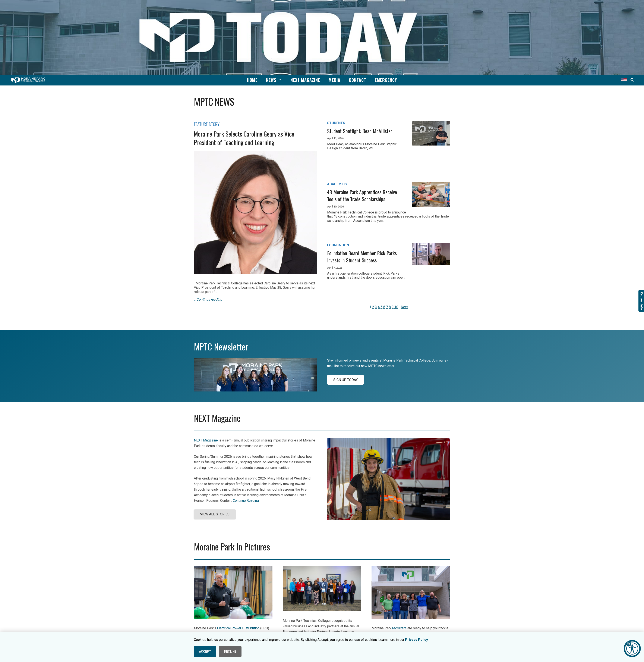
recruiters (399, 628)
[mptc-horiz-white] (28, 80)
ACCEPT (205, 652)
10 (396, 307)
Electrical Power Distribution (238, 628)
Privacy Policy (416, 640)
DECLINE (230, 652)
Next (404, 307)
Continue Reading (246, 501)
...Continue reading (208, 299)
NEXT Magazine (206, 440)
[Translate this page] (624, 80)
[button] (279, 80)
